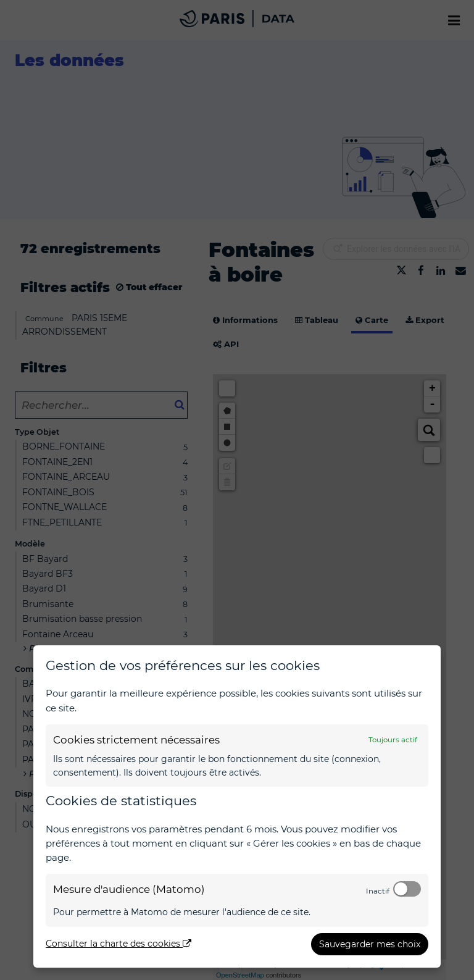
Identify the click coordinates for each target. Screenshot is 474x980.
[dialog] (237, 806)
